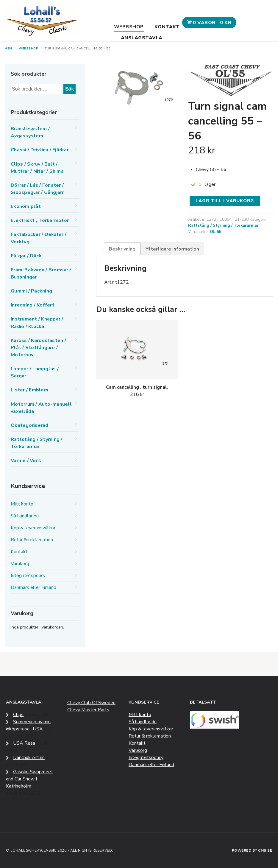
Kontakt (167, 27)
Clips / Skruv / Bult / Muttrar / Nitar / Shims (37, 168)
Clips (18, 715)
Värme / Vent (26, 461)
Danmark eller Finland (33, 587)
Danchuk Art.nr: (29, 757)
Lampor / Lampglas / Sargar (35, 372)
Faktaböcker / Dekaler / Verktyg (39, 238)
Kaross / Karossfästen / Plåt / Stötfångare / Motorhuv (38, 348)
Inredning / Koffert (33, 305)
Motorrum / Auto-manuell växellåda (41, 408)
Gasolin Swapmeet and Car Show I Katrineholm (29, 779)
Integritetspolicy (28, 575)
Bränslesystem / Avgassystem (30, 132)
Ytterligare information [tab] (172, 249)
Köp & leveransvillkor (33, 528)
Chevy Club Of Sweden (91, 703)
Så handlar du (25, 516)
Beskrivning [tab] (122, 249)
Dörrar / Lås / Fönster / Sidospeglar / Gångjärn (38, 189)
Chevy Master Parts (88, 710)
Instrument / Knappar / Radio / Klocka (37, 323)
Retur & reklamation (32, 540)
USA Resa (24, 743)
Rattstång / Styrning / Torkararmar (223, 225)
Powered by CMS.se (252, 850)
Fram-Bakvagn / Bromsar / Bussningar (41, 273)
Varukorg (20, 564)
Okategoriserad (30, 425)
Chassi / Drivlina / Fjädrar (40, 150)
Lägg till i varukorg (225, 201)
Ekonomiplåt (26, 206)
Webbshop (129, 27)
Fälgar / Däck (26, 256)
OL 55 (216, 232)
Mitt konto (22, 504)
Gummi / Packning (31, 291)
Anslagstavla (142, 38)
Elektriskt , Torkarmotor (40, 220)
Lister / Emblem (29, 390)
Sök (69, 89)
